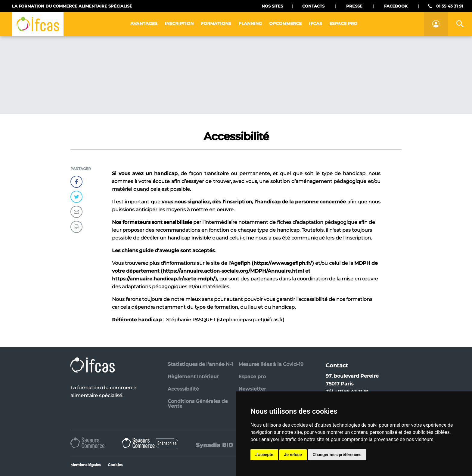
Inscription (179, 23)
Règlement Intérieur (193, 377)
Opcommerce (285, 23)
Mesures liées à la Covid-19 (271, 364)
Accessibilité (183, 389)
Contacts (313, 6)
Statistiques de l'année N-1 (200, 364)
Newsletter (252, 389)
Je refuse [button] (293, 455)
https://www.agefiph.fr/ (283, 263)
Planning (250, 23)
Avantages (144, 23)
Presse (354, 6)
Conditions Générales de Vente (198, 404)
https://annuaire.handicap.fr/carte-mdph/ (164, 279)
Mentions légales (85, 465)
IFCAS (315, 23)
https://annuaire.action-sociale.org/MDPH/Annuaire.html (233, 271)
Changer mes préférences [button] (337, 455)
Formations (216, 23)
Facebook (396, 6)
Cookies (115, 465)
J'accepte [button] (264, 455)
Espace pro (343, 23)
